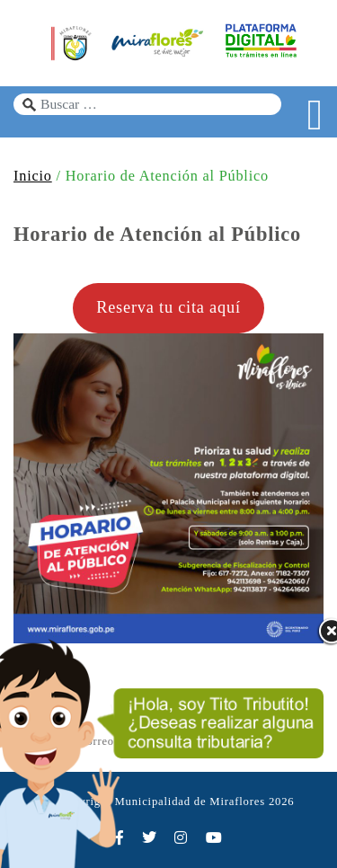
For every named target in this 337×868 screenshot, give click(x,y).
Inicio (33, 176)
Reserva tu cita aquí (168, 307)
